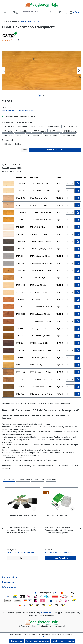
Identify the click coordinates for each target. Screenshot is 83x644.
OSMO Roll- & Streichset (57, 515)
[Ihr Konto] (66, 12)
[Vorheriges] (4, 70)
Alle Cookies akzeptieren (63, 641)
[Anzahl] (12, 150)
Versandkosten (47, 613)
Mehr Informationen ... (41, 637)
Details (22, 558)
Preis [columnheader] (59, 178)
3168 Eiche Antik (68, 135)
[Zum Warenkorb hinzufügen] (78, 183)
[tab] (8, 403)
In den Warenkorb (55, 150)
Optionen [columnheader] (34, 178)
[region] (41, 70)
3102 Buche (23, 126)
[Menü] (5, 12)
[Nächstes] (79, 70)
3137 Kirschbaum (23, 131)
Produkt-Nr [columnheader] (21, 178)
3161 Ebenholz (70, 131)
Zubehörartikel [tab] (9, 480)
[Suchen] (51, 12)
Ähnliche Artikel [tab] (23, 480)
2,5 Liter (18, 144)
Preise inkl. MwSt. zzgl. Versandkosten (18, 110)
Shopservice (8, 582)
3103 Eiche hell (37, 126)
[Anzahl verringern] (4, 150)
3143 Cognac (55, 131)
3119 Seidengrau (34, 135)
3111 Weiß (20, 135)
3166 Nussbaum (51, 135)
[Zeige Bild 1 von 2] (39, 95)
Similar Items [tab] (51, 480)
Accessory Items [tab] (38, 480)
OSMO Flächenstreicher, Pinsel (22, 515)
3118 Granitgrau (54, 126)
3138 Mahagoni (40, 131)
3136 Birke (8, 131)
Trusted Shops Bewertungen (59, 403)
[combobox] (34, 12)
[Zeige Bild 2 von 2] (44, 95)
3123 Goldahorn (70, 126)
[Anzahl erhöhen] (19, 150)
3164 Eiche (8, 135)
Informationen (9, 587)
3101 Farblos (9, 126)
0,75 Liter (7, 144)
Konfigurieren (16, 641)
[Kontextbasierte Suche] (16, 12)
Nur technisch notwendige (37, 641)
